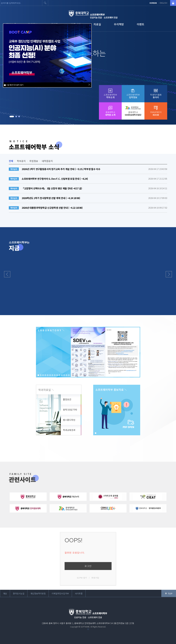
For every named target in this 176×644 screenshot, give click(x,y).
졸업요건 (67, 399)
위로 (169, 593)
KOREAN (153, 3)
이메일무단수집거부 (60, 593)
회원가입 (95, 578)
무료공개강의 (156, 113)
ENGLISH (163, 3)
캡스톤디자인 (69, 420)
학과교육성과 (69, 430)
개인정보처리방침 (38, 593)
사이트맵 (79, 593)
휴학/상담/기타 (70, 410)
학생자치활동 (156, 96)
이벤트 (141, 24)
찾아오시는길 (19, 593)
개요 (5, 593)
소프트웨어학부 (110, 96)
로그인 (88, 566)
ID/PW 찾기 (82, 578)
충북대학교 (110, 113)
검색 (45, 3)
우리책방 (119, 24)
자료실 (97, 24)
